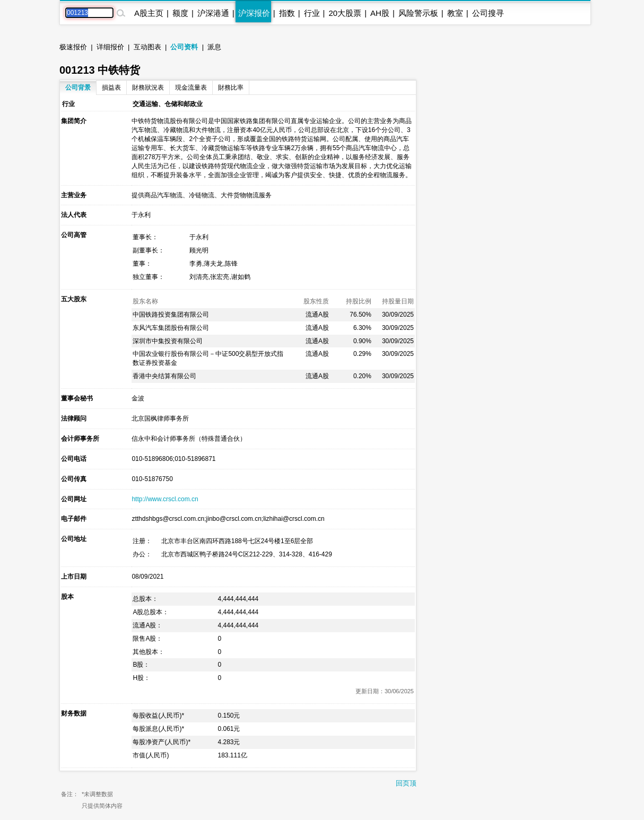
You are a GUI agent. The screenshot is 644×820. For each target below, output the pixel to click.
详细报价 (110, 47)
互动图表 (147, 47)
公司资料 (184, 47)
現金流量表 (191, 88)
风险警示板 (418, 13)
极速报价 (73, 47)
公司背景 (78, 88)
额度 (180, 13)
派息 (214, 47)
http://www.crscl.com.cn (165, 499)
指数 (287, 13)
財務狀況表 (148, 88)
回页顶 (406, 783)
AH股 (380, 13)
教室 (455, 13)
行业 (312, 13)
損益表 (111, 88)
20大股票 (345, 13)
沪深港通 (213, 13)
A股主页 (149, 13)
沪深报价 (254, 13)
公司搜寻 (488, 13)
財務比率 (231, 88)
